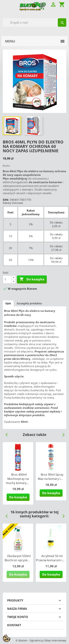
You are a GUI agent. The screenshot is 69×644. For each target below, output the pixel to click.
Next (62, 433)
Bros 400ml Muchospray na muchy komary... (17, 479)
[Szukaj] (34, 23)
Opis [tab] (8, 303)
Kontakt (14, 625)
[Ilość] (7, 279)
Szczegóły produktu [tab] (29, 303)
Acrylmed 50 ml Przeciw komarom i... (50, 558)
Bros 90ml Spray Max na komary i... (51, 477)
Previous (5, 433)
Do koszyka (32, 279)
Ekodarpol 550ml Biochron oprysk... (18, 558)
